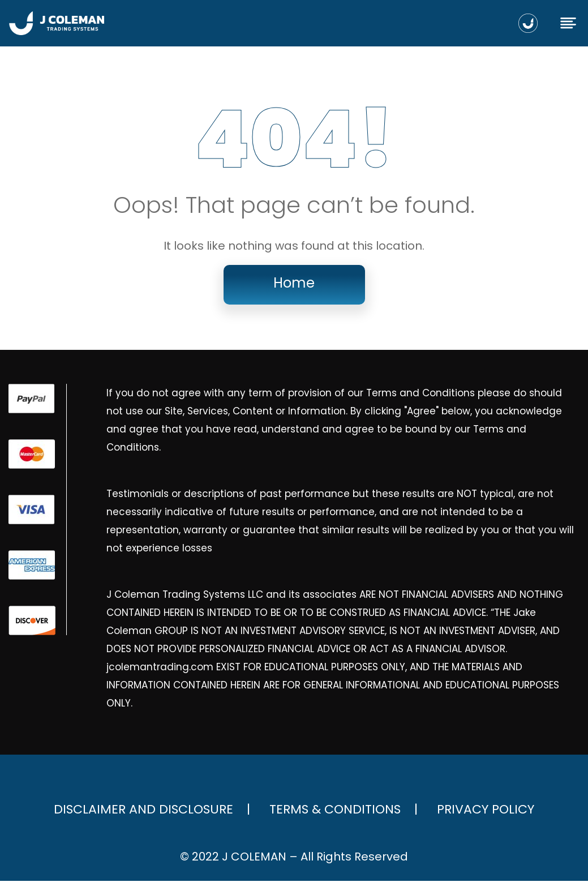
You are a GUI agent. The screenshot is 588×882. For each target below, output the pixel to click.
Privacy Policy (486, 810)
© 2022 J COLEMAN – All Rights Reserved (294, 857)
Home (294, 284)
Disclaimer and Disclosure (143, 810)
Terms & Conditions (335, 810)
